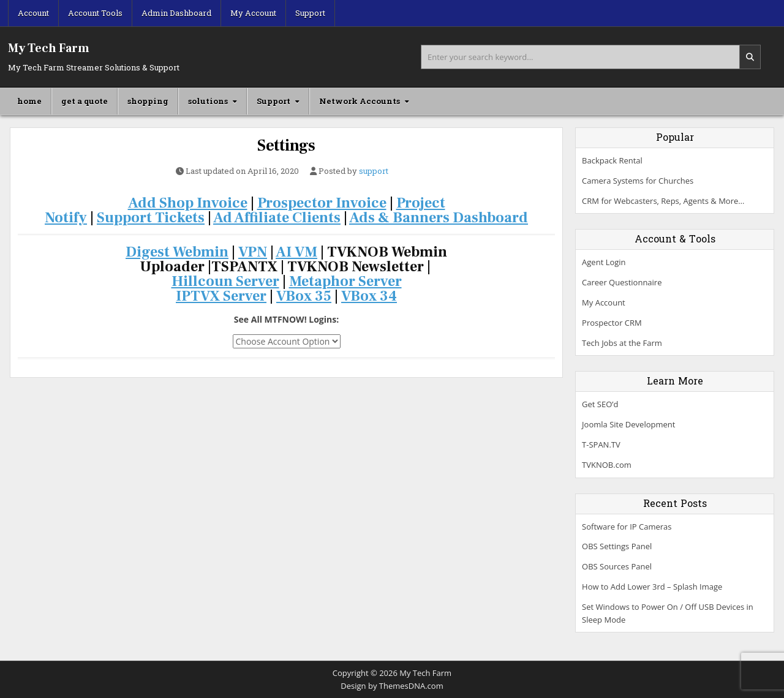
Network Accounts (360, 101)
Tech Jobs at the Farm (622, 343)
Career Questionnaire (622, 282)
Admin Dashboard (176, 13)
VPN (253, 252)
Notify (66, 218)
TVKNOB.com (607, 465)
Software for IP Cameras (627, 527)
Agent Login (604, 262)
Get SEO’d (600, 404)
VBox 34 (369, 296)
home (29, 101)
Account (33, 13)
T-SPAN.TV (601, 445)
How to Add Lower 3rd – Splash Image (652, 587)
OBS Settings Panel (617, 546)
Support (310, 13)
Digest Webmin (177, 252)
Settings (286, 146)
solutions (208, 101)
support (374, 171)
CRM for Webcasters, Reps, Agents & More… (663, 201)
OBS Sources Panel (617, 566)
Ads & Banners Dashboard (439, 218)
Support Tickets (151, 218)
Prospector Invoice (322, 203)
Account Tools (95, 13)
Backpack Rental (612, 160)
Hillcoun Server (225, 281)
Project (421, 203)
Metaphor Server (345, 281)
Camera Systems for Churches (638, 181)
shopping (148, 101)
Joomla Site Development (628, 424)
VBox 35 (304, 296)
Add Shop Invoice (188, 203)
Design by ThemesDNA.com (392, 686)
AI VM (296, 252)
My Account (253, 13)
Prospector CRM (612, 323)
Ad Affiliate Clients (277, 218)
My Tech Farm (49, 48)
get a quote (85, 101)
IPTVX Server (221, 296)
